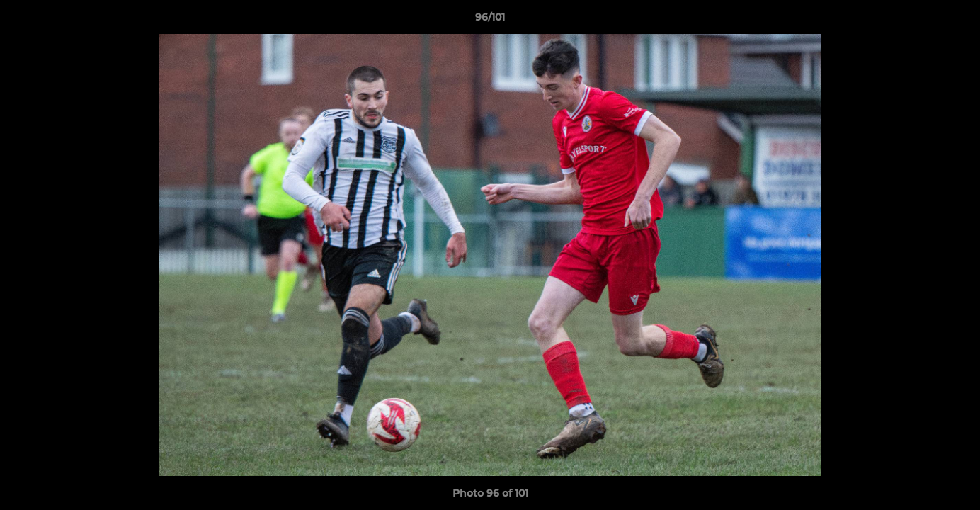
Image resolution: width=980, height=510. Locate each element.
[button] (955, 21)
